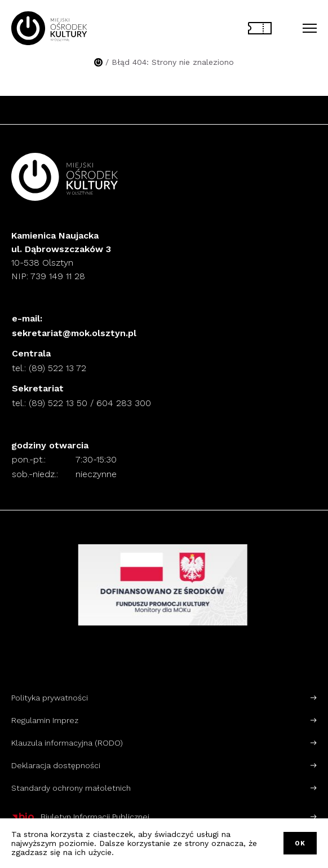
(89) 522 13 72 (57, 368)
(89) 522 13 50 (58, 403)
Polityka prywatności (50, 698)
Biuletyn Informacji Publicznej (80, 817)
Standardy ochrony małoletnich (71, 788)
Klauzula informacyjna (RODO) (67, 743)
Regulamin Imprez (45, 720)
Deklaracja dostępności (56, 765)
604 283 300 (124, 403)
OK (300, 843)
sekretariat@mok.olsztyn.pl (74, 333)
